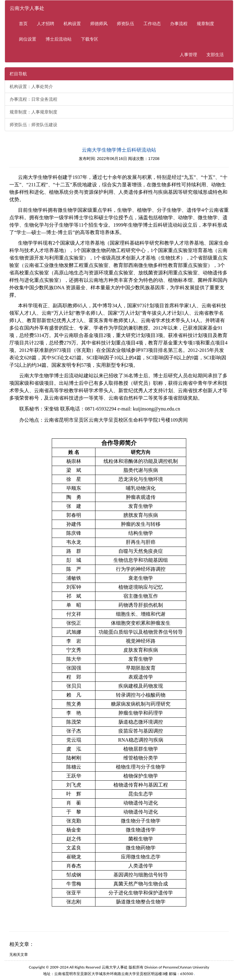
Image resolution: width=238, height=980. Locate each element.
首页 (23, 23)
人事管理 (191, 54)
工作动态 (152, 23)
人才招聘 (46, 23)
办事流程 (179, 23)
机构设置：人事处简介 (31, 86)
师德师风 (99, 23)
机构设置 (72, 23)
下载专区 (90, 39)
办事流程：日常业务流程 (33, 99)
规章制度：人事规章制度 (33, 112)
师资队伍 (126, 23)
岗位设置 (28, 39)
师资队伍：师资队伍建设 (33, 125)
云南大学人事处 (27, 8)
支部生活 (215, 54)
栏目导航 (18, 74)
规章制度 (205, 23)
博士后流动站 (59, 39)
